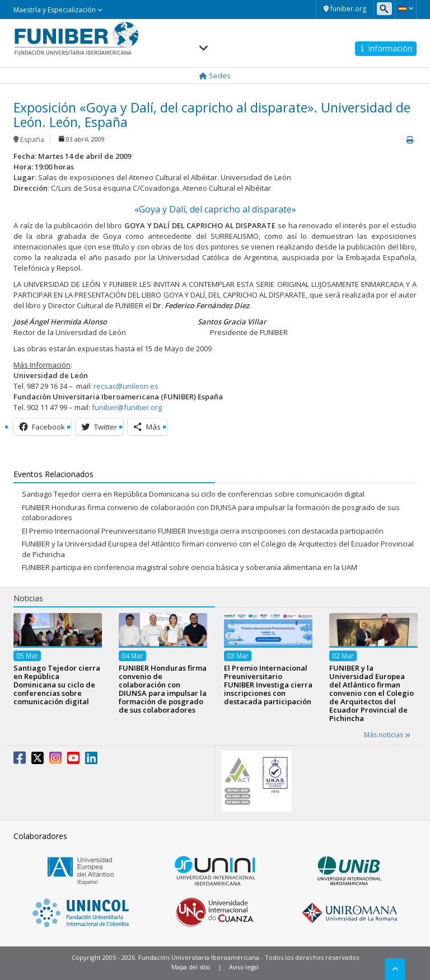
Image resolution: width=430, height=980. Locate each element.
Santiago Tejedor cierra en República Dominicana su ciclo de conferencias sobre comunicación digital (193, 494)
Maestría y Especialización (58, 10)
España (32, 140)
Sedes (215, 76)
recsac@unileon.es (126, 386)
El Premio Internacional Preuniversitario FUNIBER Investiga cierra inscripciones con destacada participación (203, 531)
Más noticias (387, 735)
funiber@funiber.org (127, 407)
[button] (406, 8)
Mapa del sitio (191, 967)
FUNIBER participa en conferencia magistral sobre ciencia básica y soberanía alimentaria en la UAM (190, 567)
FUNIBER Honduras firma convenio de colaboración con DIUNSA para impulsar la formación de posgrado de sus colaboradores (163, 689)
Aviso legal (244, 967)
